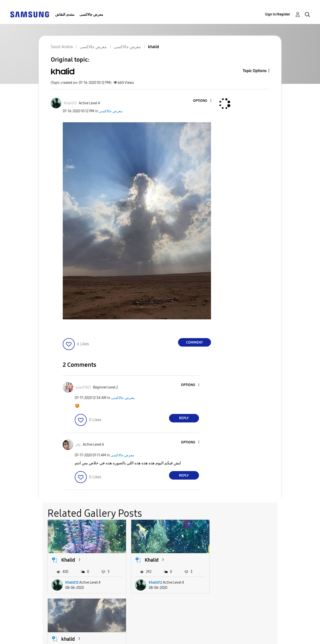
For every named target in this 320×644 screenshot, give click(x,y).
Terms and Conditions (113, 630)
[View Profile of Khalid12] (70, 103)
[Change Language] (181, 634)
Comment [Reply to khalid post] (194, 342)
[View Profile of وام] (78, 445)
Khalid (68, 560)
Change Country (212, 634)
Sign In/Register (278, 14)
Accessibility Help (35, 630)
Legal (97, 638)
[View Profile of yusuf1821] (83, 387)
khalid (233, 560)
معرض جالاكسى (91, 15)
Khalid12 (72, 582)
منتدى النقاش (65, 15)
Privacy (25, 638)
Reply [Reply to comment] (184, 418)
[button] (202, 101)
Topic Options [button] (255, 71)
